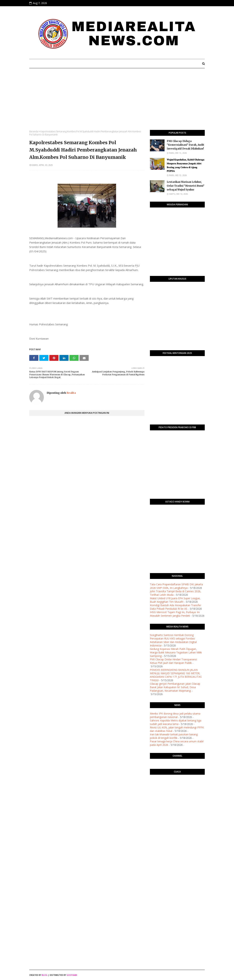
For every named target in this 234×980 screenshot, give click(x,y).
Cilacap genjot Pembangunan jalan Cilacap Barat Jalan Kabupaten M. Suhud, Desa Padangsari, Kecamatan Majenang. (175, 687)
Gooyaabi (72, 975)
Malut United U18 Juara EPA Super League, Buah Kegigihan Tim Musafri (175, 600)
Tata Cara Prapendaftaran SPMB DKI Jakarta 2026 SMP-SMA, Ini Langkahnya (176, 586)
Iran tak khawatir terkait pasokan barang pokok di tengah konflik (174, 736)
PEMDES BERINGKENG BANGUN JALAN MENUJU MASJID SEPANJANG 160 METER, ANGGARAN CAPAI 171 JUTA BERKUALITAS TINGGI (176, 675)
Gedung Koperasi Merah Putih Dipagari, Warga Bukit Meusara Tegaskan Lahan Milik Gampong (176, 652)
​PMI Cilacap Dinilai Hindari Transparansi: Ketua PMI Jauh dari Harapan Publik (174, 661)
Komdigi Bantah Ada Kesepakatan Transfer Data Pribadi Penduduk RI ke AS (175, 607)
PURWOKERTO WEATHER (177, 792)
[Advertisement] (117, 102)
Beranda (34, 131)
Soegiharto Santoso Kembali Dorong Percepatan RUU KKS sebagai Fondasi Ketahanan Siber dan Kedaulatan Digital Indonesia (173, 640)
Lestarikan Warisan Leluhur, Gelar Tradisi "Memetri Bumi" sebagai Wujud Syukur (186, 186)
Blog (45, 975)
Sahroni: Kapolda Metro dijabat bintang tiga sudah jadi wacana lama (176, 722)
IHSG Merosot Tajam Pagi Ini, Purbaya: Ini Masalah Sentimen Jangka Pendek (175, 614)
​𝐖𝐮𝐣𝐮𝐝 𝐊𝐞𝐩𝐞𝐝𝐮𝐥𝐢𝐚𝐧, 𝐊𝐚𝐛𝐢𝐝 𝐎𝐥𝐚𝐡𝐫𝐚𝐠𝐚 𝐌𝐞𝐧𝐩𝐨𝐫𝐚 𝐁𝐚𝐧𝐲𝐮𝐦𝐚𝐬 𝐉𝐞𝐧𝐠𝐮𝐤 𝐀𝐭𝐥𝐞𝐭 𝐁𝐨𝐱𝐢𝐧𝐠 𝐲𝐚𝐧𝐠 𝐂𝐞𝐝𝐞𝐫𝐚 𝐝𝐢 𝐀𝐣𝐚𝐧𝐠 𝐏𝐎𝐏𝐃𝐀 (186, 165)
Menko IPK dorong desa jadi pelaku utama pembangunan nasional (175, 715)
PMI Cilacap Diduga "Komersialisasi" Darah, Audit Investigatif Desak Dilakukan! (185, 145)
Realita (71, 393)
